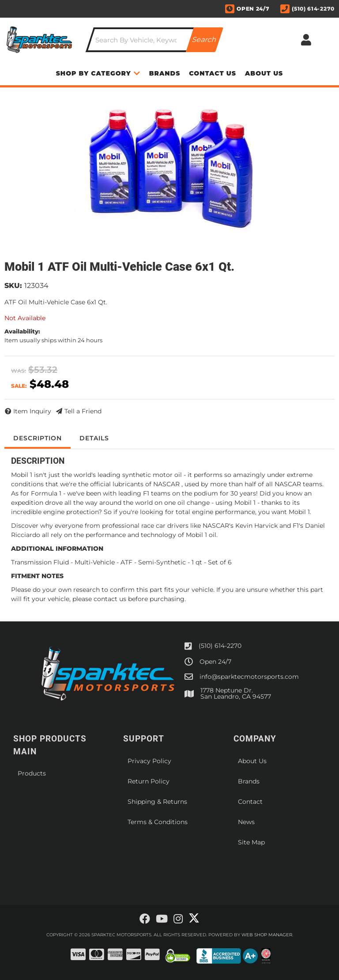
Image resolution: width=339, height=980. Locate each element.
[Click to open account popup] (306, 40)
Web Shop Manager (267, 935)
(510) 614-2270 (220, 646)
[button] (154, 40)
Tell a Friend (83, 411)
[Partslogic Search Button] (205, 40)
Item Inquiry (32, 411)
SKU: (13, 286)
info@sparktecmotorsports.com (249, 677)
